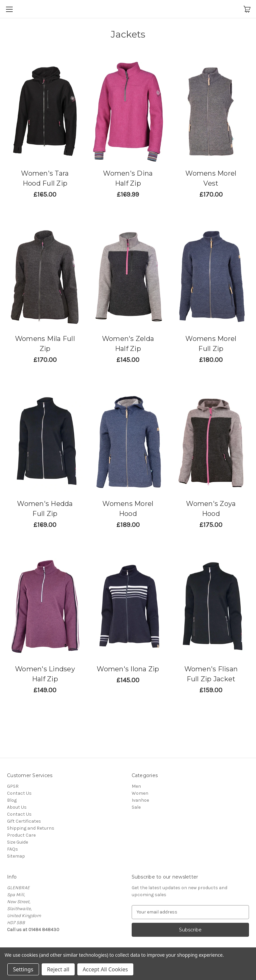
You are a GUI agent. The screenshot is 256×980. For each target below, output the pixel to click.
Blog (12, 800)
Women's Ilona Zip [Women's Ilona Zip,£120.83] (128, 669)
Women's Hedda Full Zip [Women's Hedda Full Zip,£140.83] (45, 509)
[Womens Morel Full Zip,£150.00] (211, 277)
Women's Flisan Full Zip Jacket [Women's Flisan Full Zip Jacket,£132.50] (211, 674)
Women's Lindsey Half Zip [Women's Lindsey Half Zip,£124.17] (45, 674)
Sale (136, 807)
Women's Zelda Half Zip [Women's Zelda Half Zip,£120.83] (128, 344)
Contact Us (19, 793)
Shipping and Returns (31, 828)
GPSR (13, 786)
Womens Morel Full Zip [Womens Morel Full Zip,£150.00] (211, 344)
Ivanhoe (140, 800)
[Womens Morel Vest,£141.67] (211, 112)
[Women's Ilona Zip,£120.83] (128, 607)
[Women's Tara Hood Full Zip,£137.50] (45, 112)
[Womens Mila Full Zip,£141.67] (45, 277)
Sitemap (16, 856)
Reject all (58, 969)
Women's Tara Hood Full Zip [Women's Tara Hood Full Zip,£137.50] (45, 178)
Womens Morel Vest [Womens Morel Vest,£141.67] (211, 178)
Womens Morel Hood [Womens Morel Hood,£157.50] (128, 509)
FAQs (12, 849)
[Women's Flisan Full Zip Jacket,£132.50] (211, 607)
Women (140, 793)
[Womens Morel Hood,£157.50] (128, 442)
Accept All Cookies (105, 969)
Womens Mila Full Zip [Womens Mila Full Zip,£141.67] (45, 344)
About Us (17, 807)
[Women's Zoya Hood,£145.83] (211, 442)
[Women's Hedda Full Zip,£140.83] (45, 442)
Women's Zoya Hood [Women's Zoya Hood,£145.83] (211, 509)
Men (136, 786)
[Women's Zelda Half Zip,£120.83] (128, 277)
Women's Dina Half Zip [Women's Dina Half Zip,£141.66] (128, 178)
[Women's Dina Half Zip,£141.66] (128, 112)
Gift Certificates (24, 821)
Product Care (21, 835)
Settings (23, 969)
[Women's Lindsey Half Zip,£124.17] (45, 607)
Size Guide (17, 842)
